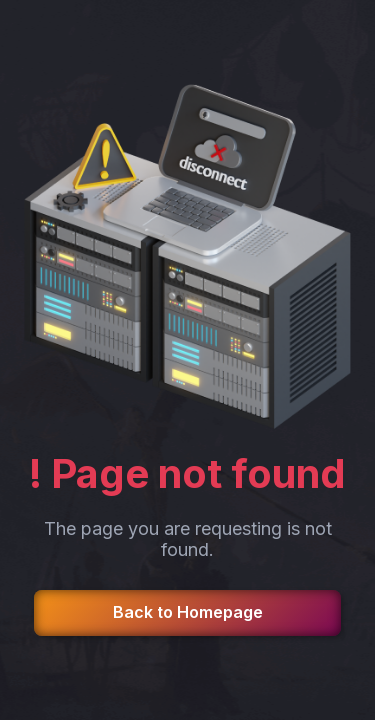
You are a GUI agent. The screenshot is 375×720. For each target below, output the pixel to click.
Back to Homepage (188, 612)
